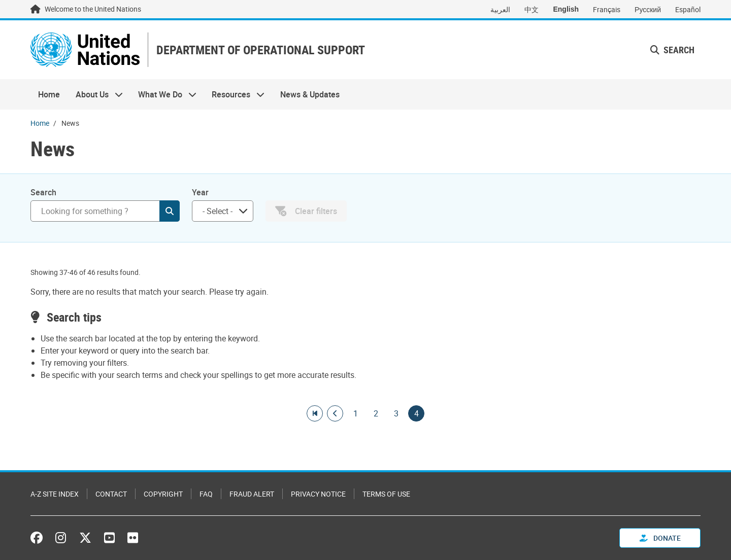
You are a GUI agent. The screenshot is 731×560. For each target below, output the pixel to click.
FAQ (206, 494)
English (566, 9)
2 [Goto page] (376, 413)
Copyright (163, 494)
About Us (95, 94)
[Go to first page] (315, 413)
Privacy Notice (318, 494)
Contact (111, 494)
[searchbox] (219, 211)
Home (49, 94)
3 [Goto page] (396, 413)
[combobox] (223, 211)
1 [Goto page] (355, 413)
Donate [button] (660, 538)
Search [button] (672, 50)
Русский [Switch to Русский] (648, 9)
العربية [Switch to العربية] (500, 9)
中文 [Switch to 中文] (531, 9)
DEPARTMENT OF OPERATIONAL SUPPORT (261, 50)
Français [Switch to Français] (607, 9)
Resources (234, 94)
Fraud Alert (252, 494)
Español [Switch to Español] (688, 9)
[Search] (105, 211)
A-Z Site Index (55, 494)
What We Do (163, 94)
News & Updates (310, 94)
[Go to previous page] (335, 413)
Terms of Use (386, 494)
